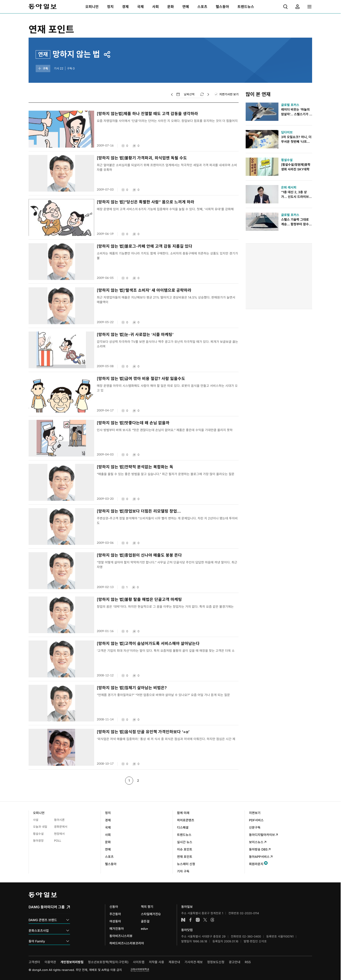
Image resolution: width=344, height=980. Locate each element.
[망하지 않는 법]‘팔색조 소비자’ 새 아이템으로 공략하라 (144, 290)
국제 (108, 827)
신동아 (114, 907)
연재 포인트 (51, 29)
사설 (36, 820)
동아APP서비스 (261, 857)
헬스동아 (111, 864)
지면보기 (255, 813)
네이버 (183, 920)
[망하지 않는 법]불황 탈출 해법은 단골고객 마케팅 (139, 599)
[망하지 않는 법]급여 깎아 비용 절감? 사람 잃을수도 (141, 379)
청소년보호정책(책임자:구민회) (108, 962)
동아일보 (43, 7)
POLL (58, 841)
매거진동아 (117, 929)
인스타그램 (198, 920)
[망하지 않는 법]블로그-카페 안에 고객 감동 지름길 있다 (145, 246)
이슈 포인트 (185, 849)
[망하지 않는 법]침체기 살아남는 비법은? (132, 688)
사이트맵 (139, 962)
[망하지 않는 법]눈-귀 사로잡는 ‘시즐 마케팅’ (135, 335)
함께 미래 (183, 813)
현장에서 (59, 834)
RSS (248, 962)
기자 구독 (183, 871)
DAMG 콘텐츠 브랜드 (49, 920)
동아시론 (59, 820)
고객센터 (34, 962)
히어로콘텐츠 (186, 820)
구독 (43, 68)
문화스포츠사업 (49, 931)
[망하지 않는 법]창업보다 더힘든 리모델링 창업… (139, 511)
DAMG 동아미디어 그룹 (50, 907)
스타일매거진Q (151, 914)
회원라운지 (256, 864)
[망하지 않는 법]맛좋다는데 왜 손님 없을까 (133, 423)
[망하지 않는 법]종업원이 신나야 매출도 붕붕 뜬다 (139, 555)
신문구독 (255, 827)
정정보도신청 (216, 962)
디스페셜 (183, 827)
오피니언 (39, 813)
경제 (108, 820)
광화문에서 (61, 827)
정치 (108, 813)
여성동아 (115, 921)
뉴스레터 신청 (186, 864)
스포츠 (109, 857)
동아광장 (38, 841)
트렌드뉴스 (184, 835)
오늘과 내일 (40, 827)
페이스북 (190, 920)
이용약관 (50, 962)
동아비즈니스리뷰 (121, 936)
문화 (108, 842)
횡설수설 (38, 834)
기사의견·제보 (194, 962)
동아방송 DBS (260, 849)
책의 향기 (147, 907)
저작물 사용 (156, 962)
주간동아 (115, 914)
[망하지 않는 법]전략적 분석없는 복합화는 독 (135, 467)
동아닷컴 (187, 930)
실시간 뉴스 (185, 842)
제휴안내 (174, 962)
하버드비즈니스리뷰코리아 (127, 943)
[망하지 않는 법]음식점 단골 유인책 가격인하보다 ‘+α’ (143, 732)
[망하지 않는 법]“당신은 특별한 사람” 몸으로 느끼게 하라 (146, 202)
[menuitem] (92, 7)
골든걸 (145, 921)
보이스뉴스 (258, 842)
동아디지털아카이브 (264, 835)
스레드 (212, 920)
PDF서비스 (256, 820)
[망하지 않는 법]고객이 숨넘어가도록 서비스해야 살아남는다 (148, 643)
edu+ (145, 929)
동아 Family (49, 941)
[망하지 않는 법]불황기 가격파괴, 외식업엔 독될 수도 (142, 158)
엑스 (205, 920)
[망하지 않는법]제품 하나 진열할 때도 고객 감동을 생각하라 (147, 114)
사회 (108, 835)
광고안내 (235, 962)
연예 (108, 849)
